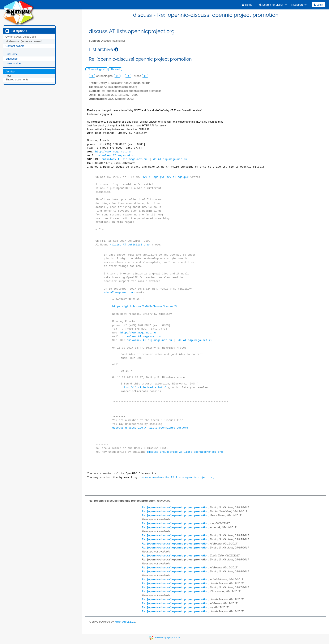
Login (318, 5)
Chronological (96, 69)
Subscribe (12, 59)
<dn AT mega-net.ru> (119, 292)
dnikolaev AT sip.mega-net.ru (124, 159)
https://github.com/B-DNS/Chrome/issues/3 (144, 306)
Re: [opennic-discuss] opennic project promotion (175, 507)
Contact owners (15, 46)
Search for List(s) (271, 5)
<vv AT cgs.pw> (154, 177)
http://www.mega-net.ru (113, 152)
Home (247, 5)
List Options (16, 31)
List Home (12, 54)
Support (297, 5)
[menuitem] (247, 5)
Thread (115, 69)
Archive (10, 71)
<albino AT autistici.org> (130, 245)
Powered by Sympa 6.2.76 (167, 637)
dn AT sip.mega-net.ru (170, 159)
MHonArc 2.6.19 (125, 622)
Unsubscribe (13, 63)
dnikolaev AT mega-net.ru (116, 155)
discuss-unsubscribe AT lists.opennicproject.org (150, 428)
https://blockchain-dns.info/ (143, 387)
